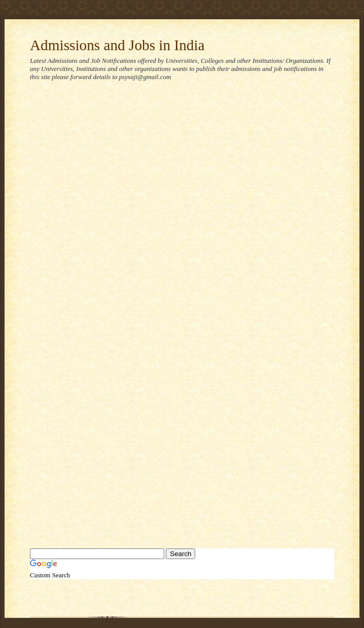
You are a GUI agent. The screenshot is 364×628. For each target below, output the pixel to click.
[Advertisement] (109, 202)
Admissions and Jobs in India (117, 45)
